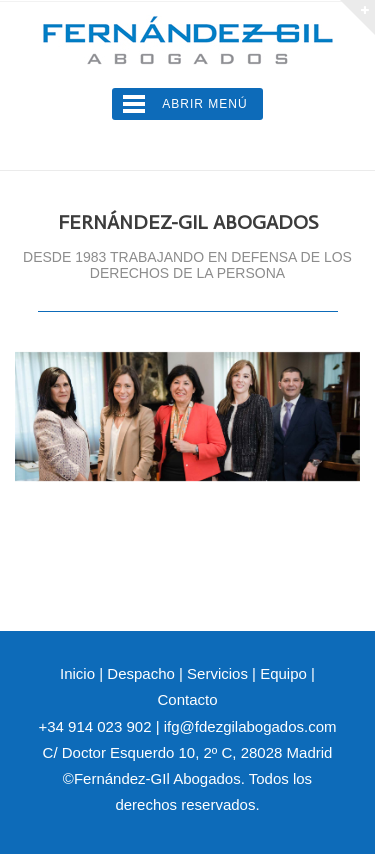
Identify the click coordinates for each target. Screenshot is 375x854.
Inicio (77, 673)
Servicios (217, 673)
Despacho (141, 673)
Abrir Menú (204, 104)
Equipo (283, 673)
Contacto (187, 699)
